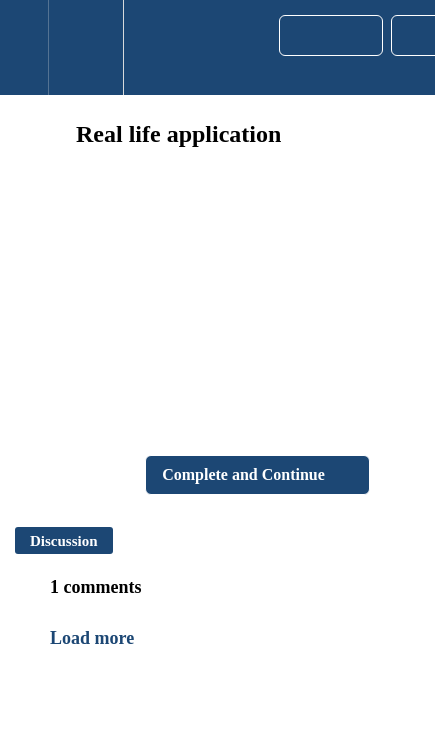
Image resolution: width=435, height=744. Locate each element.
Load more (92, 638)
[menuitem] (85, 47)
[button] (24, 47)
